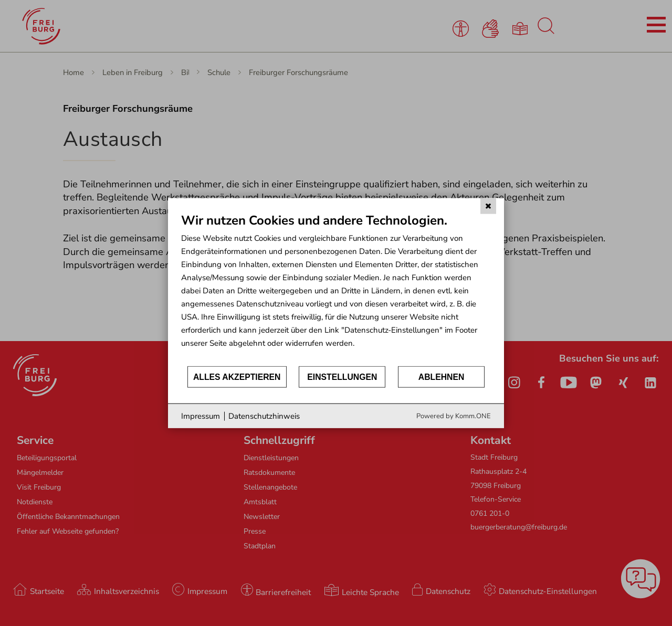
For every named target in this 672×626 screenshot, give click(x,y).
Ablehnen (442, 376)
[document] (336, 288)
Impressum (201, 416)
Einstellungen (342, 376)
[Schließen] (488, 206)
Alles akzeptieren (237, 376)
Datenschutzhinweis (264, 416)
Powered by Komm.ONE (454, 416)
